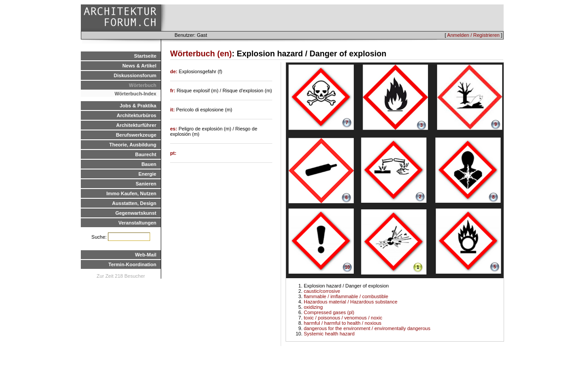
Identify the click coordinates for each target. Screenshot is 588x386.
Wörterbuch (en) (201, 54)
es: (174, 129)
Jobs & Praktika (138, 106)
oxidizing (313, 307)
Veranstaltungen (137, 223)
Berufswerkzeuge (136, 135)
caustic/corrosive (322, 291)
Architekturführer (136, 125)
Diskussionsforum (135, 75)
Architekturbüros (137, 115)
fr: (173, 91)
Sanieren (146, 184)
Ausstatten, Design (134, 203)
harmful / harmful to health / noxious (343, 323)
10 (347, 267)
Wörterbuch (143, 85)
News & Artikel (139, 66)
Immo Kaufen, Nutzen (131, 193)
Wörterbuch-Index (135, 94)
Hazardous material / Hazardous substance (351, 302)
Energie (147, 174)
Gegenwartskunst (136, 213)
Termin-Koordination (132, 264)
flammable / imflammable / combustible (346, 296)
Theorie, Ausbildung (133, 145)
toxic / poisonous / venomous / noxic (343, 318)
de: (175, 71)
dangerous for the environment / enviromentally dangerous (367, 328)
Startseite (145, 56)
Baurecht (146, 154)
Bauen (149, 164)
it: (173, 110)
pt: (173, 153)
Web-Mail (146, 255)
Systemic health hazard (329, 334)
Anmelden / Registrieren (473, 35)
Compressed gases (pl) (329, 312)
